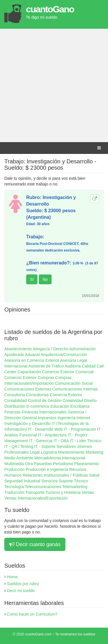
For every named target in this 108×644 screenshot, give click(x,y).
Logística (49, 452)
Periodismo (63, 464)
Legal (35, 452)
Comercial (85, 372)
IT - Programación (80, 429)
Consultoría (15, 395)
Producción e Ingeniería (47, 469)
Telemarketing (75, 487)
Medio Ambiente (19, 458)
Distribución (15, 406)
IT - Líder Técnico (85, 441)
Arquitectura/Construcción (64, 355)
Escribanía (80, 406)
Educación (60, 406)
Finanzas (13, 412)
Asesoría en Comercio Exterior (32, 360)
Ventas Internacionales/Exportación (36, 498)
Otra (29, 464)
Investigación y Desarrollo (27, 423)
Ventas (88, 492)
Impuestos (47, 418)
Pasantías (43, 464)
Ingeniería (66, 418)
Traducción (14, 492)
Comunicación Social (74, 383)
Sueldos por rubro (23, 584)
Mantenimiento (71, 452)
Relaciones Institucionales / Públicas (55, 475)
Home (12, 577)
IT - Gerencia (41, 441)
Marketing (95, 452)
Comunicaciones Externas (28, 389)
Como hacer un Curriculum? (32, 614)
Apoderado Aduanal (22, 355)
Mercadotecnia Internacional (60, 458)
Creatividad (73, 401)
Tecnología (14, 487)
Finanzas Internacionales (44, 412)
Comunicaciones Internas (75, 389)
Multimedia (14, 464)
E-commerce (38, 406)
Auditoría (73, 366)
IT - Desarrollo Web (45, 429)
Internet (83, 418)
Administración (83, 349)
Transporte (35, 492)
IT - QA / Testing (19, 446)
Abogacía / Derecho (51, 349)
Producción (14, 469)
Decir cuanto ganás (35, 544)
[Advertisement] (54, 85)
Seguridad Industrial (22, 481)
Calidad (89, 366)
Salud (94, 475)
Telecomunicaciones (43, 487)
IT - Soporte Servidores (55, 446)
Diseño (90, 401)
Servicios (49, 481)
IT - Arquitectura (52, 435)
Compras (46, 378)
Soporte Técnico (73, 481)
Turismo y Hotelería (63, 492)
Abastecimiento (18, 349)
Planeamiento (87, 464)
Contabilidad (16, 401)
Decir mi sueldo (21, 591)
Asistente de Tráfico (46, 366)
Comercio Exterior (20, 378)
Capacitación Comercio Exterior (46, 372)
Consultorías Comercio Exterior (54, 395)
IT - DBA (61, 441)
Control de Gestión (45, 401)
